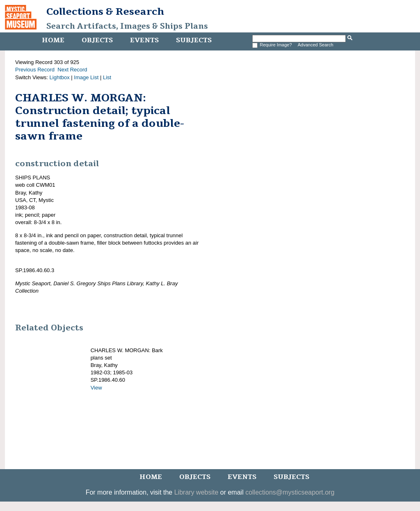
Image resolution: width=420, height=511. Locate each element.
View (96, 388)
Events (144, 40)
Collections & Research (105, 11)
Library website (196, 492)
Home (53, 40)
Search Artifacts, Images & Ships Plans (127, 26)
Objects (97, 40)
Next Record (72, 70)
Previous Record (35, 70)
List (107, 77)
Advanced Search (316, 45)
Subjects (194, 40)
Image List (86, 77)
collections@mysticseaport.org (290, 492)
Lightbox (60, 77)
